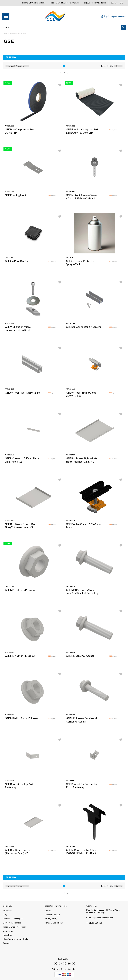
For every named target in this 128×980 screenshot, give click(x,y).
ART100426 (71, 652)
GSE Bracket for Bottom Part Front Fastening (82, 786)
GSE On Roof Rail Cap (17, 261)
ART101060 (10, 323)
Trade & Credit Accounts (14, 927)
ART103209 (10, 192)
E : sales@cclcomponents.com (100, 918)
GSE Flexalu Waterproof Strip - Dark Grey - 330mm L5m (83, 131)
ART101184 (10, 586)
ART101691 (10, 257)
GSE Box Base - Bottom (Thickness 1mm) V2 (18, 851)
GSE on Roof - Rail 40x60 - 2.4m (22, 393)
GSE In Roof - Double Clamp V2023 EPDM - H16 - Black (82, 851)
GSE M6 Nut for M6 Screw (20, 590)
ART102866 (10, 846)
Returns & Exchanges (13, 919)
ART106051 (71, 192)
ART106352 (71, 126)
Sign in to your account (113, 16)
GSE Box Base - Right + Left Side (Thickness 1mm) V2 (82, 460)
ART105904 (71, 846)
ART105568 (71, 323)
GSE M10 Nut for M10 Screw (21, 718)
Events (48, 911)
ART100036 (10, 781)
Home (5, 34)
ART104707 (10, 389)
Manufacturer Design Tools (15, 939)
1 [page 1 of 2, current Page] (61, 73)
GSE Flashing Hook (16, 195)
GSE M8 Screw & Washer (80, 656)
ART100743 (10, 652)
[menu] (6, 16)
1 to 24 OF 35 (106, 66)
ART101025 (71, 257)
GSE (25, 34)
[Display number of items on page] (118, 66)
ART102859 (71, 455)
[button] (123, 27)
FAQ (5, 915)
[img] (56, 963)
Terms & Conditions (54, 923)
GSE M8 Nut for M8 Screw (20, 656)
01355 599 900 (94, 923)
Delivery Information (12, 923)
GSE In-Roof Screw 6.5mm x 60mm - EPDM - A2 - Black (82, 197)
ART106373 (10, 126)
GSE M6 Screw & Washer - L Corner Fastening (82, 720)
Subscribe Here (117, 3)
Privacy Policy (51, 919)
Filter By (64, 57)
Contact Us (8, 931)
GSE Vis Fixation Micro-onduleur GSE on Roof (18, 328)
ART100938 (71, 586)
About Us (7, 911)
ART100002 (71, 781)
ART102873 (10, 455)
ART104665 (71, 389)
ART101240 (71, 521)
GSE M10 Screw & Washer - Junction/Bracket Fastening (82, 592)
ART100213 (10, 715)
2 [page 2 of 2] (64, 73)
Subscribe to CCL (52, 915)
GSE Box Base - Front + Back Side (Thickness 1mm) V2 (21, 526)
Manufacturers (15, 34)
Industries (8, 935)
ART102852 (10, 521)
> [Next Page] (67, 73)
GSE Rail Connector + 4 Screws (83, 327)
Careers (7, 943)
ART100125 (71, 715)
